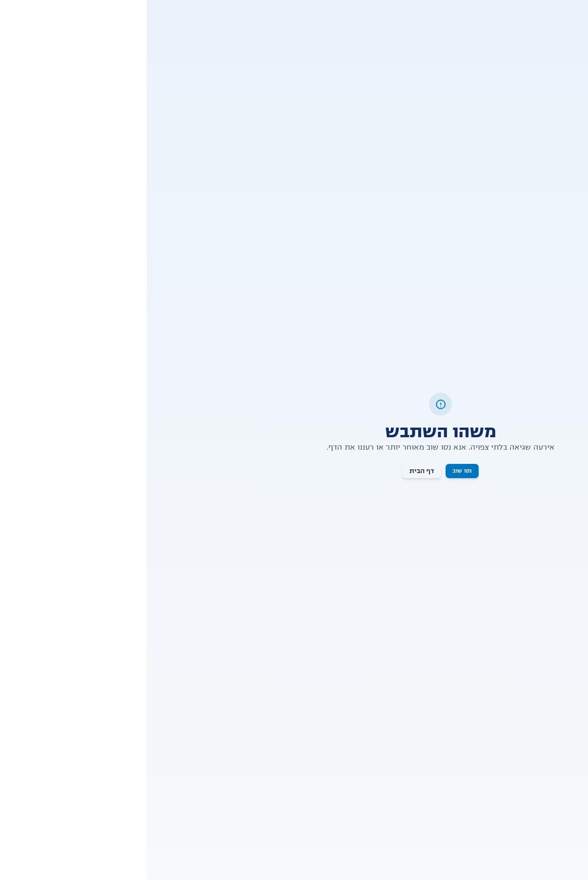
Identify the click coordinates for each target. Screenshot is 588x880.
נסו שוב (316, 471)
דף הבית (275, 471)
